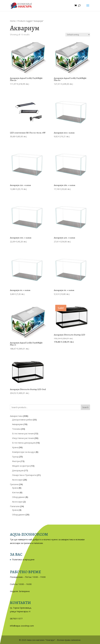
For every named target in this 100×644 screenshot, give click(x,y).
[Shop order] (78, 35)
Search (85, 407)
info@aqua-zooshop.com (22, 626)
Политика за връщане (23, 559)
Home (13, 21)
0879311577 (16, 619)
